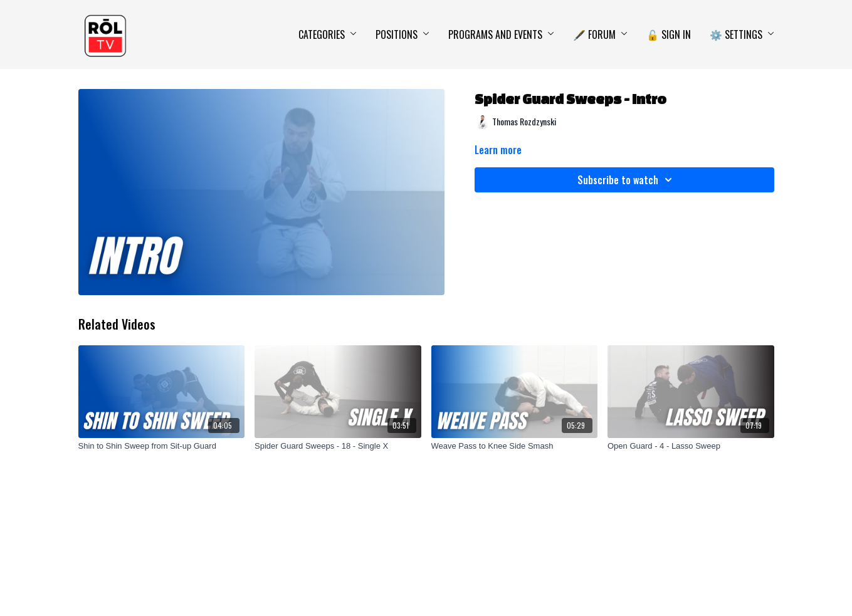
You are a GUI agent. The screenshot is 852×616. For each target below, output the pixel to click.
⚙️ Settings (742, 34)
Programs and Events (501, 34)
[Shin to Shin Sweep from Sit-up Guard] (162, 446)
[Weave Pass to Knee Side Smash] (515, 446)
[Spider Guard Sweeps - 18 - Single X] (338, 446)
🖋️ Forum (600, 34)
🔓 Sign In (669, 34)
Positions (402, 34)
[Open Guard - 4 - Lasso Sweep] (691, 446)
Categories (328, 34)
